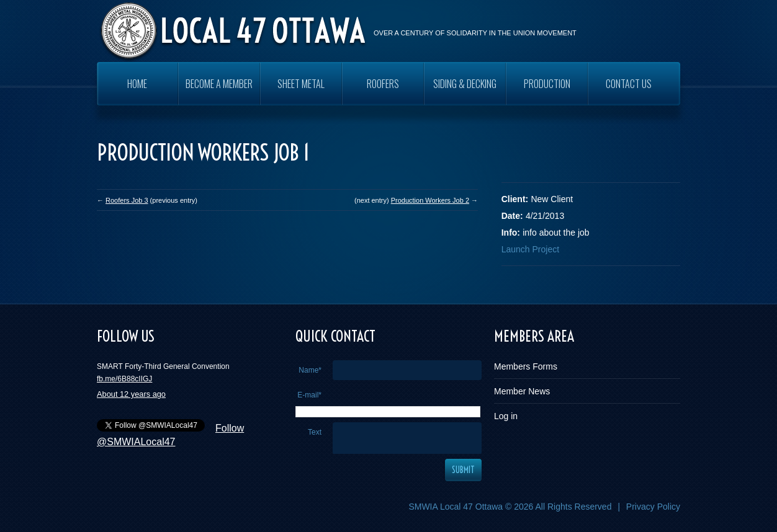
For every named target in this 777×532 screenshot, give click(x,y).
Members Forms (526, 366)
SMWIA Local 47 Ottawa (456, 507)
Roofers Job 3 (127, 200)
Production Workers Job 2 (430, 200)
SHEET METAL (301, 84)
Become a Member (219, 84)
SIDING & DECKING (465, 84)
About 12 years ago (131, 394)
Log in (506, 416)
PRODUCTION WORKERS (547, 91)
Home (137, 84)
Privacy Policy (653, 507)
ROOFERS (383, 84)
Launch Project (530, 249)
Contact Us (629, 84)
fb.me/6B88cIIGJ (124, 379)
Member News (522, 391)
